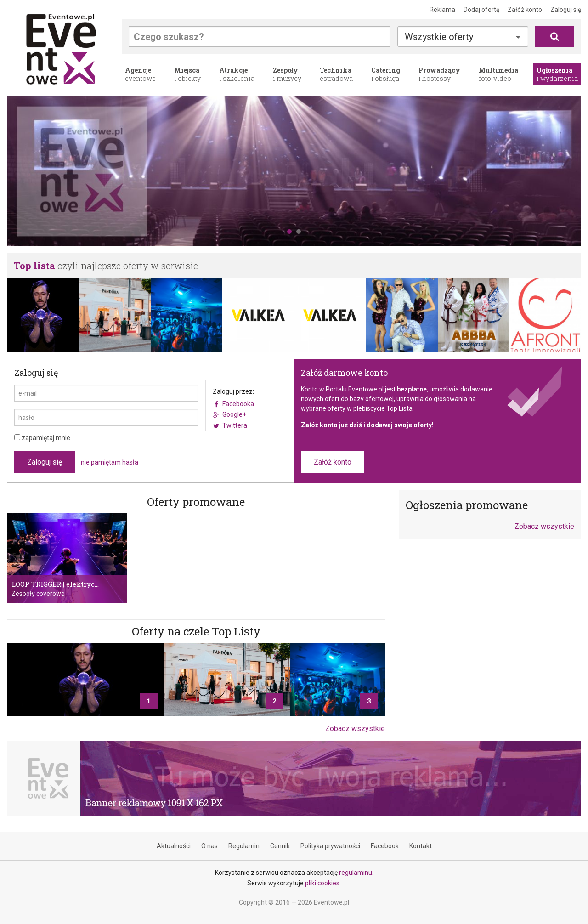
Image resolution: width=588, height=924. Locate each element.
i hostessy (439, 74)
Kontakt (421, 846)
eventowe (140, 74)
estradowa (336, 74)
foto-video (498, 74)
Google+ (234, 414)
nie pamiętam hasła (110, 462)
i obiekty (187, 74)
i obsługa (386, 74)
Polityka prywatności (330, 846)
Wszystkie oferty (439, 37)
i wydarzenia (557, 74)
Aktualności (174, 846)
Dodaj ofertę (481, 10)
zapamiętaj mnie (42, 438)
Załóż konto (525, 10)
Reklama (442, 10)
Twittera (235, 425)
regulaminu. (356, 873)
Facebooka (238, 404)
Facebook (385, 846)
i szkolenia (237, 74)
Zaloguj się (566, 10)
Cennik (280, 846)
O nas (209, 846)
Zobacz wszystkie (355, 728)
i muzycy (287, 74)
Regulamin (244, 846)
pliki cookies (322, 883)
